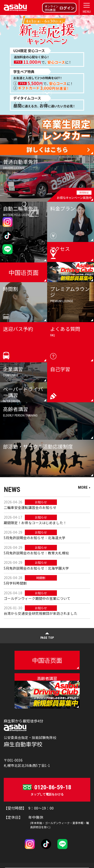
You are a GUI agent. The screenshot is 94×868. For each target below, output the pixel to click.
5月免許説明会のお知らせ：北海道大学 (35, 538)
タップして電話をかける (47, 789)
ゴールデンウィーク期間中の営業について (37, 598)
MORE (83, 487)
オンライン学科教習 (60, 8)
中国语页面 (47, 660)
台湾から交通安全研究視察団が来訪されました (41, 613)
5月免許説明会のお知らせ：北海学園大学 (36, 568)
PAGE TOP (47, 638)
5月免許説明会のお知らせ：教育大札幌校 (36, 553)
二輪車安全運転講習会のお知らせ (30, 507)
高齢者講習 (47, 678)
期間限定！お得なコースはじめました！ (35, 523)
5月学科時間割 (15, 583)
